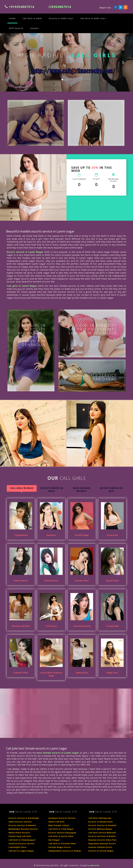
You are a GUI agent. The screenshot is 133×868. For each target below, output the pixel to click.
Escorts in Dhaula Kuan (101, 822)
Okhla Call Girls (56, 822)
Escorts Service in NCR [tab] (111, 490)
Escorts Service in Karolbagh (24, 818)
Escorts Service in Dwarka (22, 825)
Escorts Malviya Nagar (100, 829)
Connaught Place (18, 847)
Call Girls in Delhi (32, 18)
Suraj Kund (112, 535)
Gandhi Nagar (82, 535)
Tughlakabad (21, 535)
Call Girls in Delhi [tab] (22, 488)
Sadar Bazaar (51, 581)
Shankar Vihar (82, 581)
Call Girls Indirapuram (100, 818)
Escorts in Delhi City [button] (61, 18)
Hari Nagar (54, 840)
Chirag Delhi (112, 626)
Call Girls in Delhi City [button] (93, 18)
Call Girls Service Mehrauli (102, 833)
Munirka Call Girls (21, 626)
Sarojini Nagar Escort (60, 847)
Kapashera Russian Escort (102, 844)
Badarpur (51, 535)
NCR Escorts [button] (16, 28)
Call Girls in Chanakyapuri (22, 840)
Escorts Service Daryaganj (62, 833)
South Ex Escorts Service (22, 844)
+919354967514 (19, 7)
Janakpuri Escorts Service (62, 818)
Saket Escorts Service (20, 822)
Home (13, 18)
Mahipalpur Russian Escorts (23, 829)
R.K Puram (51, 626)
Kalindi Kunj (82, 673)
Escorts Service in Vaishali (102, 825)
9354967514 (60, 7)
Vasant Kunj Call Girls (20, 836)
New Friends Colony (59, 825)
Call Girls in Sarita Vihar (61, 836)
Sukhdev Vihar (21, 673)
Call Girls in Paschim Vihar (62, 844)
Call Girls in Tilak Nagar (61, 829)
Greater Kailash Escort (100, 847)
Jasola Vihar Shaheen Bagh (51, 674)
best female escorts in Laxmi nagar (58, 753)
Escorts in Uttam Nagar (101, 851)
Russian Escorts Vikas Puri (102, 840)
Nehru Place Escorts (19, 833)
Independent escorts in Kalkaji (65, 851)
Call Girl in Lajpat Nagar (21, 851)
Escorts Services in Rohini (102, 836)
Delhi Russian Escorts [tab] (82, 490)
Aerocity (95, 865)
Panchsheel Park (82, 626)
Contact (34, 28)
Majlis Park (112, 673)
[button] (10, 62)
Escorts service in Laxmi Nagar (25, 252)
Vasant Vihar (112, 581)
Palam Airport (21, 581)
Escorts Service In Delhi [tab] (52, 490)
